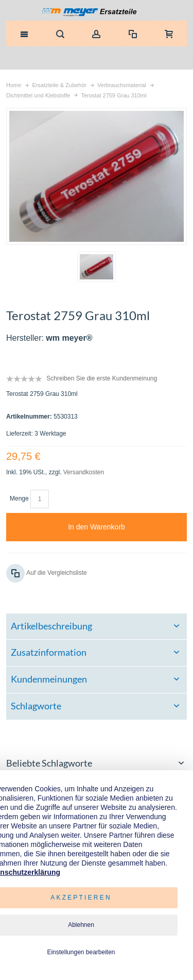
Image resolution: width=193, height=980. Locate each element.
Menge (19, 499)
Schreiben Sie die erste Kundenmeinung (102, 378)
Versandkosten (84, 472)
